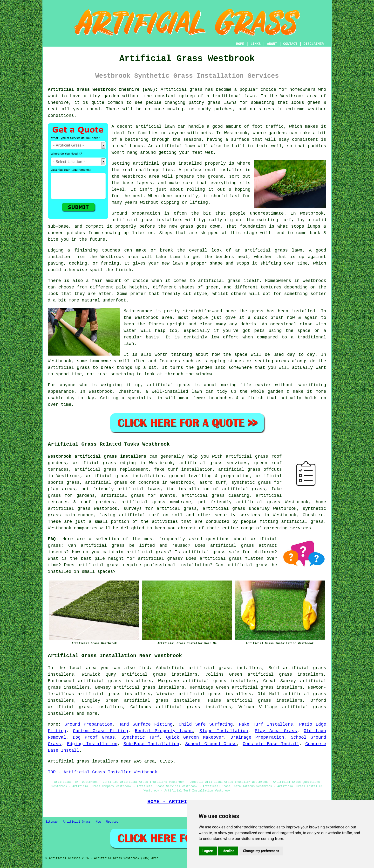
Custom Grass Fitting (100, 731)
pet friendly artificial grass (239, 502)
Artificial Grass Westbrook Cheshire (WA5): (103, 90)
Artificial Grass (77, 822)
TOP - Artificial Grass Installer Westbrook (103, 772)
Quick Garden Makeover (195, 737)
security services (237, 515)
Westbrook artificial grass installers (97, 456)
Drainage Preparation (257, 737)
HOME (240, 44)
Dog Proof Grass (94, 737)
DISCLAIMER (313, 44)
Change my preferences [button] (261, 851)
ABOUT (272, 44)
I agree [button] (208, 851)
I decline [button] (228, 851)
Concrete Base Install (271, 744)
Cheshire (313, 515)
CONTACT (290, 44)
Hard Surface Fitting (145, 724)
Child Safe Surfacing (206, 724)
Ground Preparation (88, 724)
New (98, 822)
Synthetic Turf (140, 737)
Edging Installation (92, 744)
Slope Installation (224, 731)
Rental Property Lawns (164, 731)
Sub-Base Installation (151, 744)
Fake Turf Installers (266, 724)
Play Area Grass (276, 731)
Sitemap (52, 822)
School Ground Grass (211, 744)
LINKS (256, 44)
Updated (112, 822)
